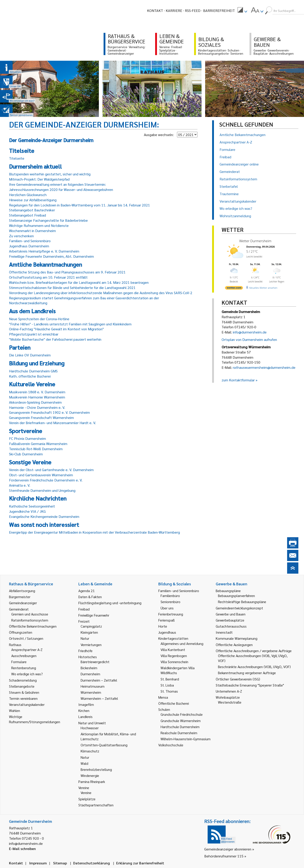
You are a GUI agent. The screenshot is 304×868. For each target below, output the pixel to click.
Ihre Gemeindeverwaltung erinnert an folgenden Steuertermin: (57, 184)
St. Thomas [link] (169, 691)
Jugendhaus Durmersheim (29, 246)
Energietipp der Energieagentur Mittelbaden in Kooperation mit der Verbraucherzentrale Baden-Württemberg (94, 532)
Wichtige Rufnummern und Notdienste (39, 225)
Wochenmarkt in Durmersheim (32, 231)
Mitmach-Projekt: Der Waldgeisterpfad (39, 179)
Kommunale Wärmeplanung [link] (237, 638)
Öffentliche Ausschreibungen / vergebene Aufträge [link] (254, 651)
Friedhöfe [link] (85, 651)
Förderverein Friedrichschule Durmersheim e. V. (46, 480)
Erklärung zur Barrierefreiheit (140, 863)
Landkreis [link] (85, 717)
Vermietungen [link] (91, 645)
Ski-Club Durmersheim (26, 454)
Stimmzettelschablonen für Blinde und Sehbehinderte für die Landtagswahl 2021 (72, 287)
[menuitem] (242, 11)
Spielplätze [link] (87, 799)
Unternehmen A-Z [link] (229, 691)
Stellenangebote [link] (22, 686)
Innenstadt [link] (224, 632)
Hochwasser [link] (90, 728)
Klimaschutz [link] (90, 751)
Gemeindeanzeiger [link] (23, 603)
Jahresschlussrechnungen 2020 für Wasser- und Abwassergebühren (61, 189)
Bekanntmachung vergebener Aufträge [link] (247, 673)
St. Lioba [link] (167, 685)
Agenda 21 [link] (87, 591)
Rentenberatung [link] (24, 668)
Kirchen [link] (84, 710)
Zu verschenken (21, 236)
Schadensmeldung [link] (23, 680)
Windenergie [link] (90, 775)
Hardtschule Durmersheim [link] (180, 727)
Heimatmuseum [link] (93, 686)
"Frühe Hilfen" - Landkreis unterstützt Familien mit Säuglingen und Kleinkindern (70, 324)
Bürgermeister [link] (20, 597)
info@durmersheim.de (250, 332)
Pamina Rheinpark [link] (92, 782)
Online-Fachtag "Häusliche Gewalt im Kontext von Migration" (56, 329)
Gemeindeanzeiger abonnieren (228, 849)
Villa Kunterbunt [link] (173, 650)
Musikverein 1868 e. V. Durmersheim (37, 392)
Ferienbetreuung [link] (171, 614)
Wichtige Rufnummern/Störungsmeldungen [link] (35, 719)
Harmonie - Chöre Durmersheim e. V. (37, 407)
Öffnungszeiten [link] (21, 632)
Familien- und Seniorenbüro (30, 241)
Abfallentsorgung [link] (22, 591)
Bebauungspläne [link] (228, 591)
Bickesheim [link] (89, 668)
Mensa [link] (163, 697)
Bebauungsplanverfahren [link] (236, 596)
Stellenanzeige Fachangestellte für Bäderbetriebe (48, 220)
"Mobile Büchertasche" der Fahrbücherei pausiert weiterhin (55, 339)
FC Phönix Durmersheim (27, 438)
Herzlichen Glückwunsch (28, 195)
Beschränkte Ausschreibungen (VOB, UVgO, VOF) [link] (254, 667)
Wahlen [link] (15, 710)
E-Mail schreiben (22, 849)
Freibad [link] (84, 609)
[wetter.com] (234, 289)
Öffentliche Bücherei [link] (174, 703)
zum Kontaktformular (238, 380)
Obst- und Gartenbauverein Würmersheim (41, 475)
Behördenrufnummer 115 (224, 856)
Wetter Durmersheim (255, 241)
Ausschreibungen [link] (24, 656)
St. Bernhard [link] (170, 679)
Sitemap (60, 863)
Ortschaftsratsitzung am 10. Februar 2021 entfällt (48, 277)
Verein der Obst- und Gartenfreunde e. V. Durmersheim (51, 470)
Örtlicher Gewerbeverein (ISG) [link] (238, 679)
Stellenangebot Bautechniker (32, 210)
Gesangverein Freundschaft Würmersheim (41, 417)
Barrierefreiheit (219, 10)
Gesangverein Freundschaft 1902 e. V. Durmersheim (49, 412)
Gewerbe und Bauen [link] (231, 614)
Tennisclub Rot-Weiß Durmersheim (36, 449)
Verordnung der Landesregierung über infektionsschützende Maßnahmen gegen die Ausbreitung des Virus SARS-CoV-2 (101, 293)
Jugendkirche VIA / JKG (27, 511)
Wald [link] (84, 763)
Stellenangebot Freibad (27, 215)
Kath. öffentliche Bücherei (30, 376)
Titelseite (17, 158)
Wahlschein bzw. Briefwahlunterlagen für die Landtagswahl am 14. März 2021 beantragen (79, 282)
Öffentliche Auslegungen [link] (234, 645)
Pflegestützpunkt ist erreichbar (34, 334)
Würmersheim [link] (91, 692)
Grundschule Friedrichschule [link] (182, 714)
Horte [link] (163, 626)
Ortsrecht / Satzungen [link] (26, 638)
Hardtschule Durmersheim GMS (33, 371)
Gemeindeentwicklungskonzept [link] (239, 608)
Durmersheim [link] (90, 674)
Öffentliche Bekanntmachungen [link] (33, 626)
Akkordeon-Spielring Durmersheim (35, 402)
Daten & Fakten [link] (90, 597)
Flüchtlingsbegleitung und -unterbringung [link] (110, 603)
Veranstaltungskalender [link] (27, 704)
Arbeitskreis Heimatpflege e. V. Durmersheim (44, 251)
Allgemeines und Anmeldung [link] (182, 643)
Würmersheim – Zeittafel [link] (99, 698)
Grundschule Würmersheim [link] (181, 721)
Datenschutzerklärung (92, 863)
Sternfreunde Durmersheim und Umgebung (42, 490)
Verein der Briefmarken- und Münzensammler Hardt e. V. (52, 423)
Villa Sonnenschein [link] (174, 662)
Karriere (174, 10)
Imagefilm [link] (86, 704)
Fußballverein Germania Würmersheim (38, 444)
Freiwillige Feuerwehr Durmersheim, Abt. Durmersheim (51, 256)
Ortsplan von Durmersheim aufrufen (249, 339)
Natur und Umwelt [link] (92, 723)
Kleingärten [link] (89, 632)
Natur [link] (85, 638)
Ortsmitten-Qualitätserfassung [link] (104, 745)
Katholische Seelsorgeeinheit (32, 506)
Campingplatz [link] (91, 626)
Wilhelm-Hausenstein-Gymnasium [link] (186, 739)
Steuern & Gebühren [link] (24, 692)
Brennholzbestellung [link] (96, 769)
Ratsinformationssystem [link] (30, 620)
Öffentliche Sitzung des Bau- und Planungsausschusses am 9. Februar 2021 (67, 272)
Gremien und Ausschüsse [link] (30, 614)
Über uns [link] (167, 608)
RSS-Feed (193, 10)
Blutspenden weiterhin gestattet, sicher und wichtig (50, 174)
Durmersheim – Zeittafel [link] (99, 680)
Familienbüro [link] (170, 596)
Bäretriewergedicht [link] (95, 662)
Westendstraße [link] (230, 702)
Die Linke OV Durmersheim (30, 355)
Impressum (38, 863)
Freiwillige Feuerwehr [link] (94, 615)
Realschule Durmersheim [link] (179, 733)
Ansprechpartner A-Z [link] (27, 650)
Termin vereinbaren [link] (23, 698)
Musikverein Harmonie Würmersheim (37, 397)
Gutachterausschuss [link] (231, 626)
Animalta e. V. (20, 485)
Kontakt (155, 10)
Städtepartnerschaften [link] (96, 805)
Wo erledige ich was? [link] (27, 674)
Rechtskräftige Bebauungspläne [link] (242, 602)
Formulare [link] (19, 662)
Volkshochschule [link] (171, 745)
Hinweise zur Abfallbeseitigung (33, 200)
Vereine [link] (86, 793)
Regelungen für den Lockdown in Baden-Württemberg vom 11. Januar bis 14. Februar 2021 (79, 205)
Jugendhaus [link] (167, 632)
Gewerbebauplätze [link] (230, 620)
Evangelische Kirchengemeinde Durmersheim (44, 516)
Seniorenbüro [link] (170, 602)
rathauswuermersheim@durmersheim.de (264, 367)
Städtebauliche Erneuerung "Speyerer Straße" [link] (250, 685)
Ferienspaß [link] (167, 620)
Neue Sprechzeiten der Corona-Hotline (39, 319)
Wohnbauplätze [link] (228, 697)
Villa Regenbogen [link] (174, 656)
